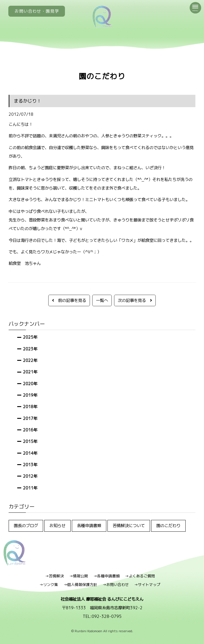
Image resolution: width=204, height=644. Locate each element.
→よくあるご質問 (140, 576)
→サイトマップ (147, 585)
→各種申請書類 (106, 576)
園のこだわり (168, 526)
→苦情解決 (54, 576)
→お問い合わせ (116, 585)
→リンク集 (49, 585)
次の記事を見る (135, 300)
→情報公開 (79, 576)
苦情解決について (129, 526)
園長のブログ (26, 526)
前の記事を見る (69, 300)
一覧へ (102, 300)
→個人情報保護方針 (80, 585)
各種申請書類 (89, 526)
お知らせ (57, 526)
